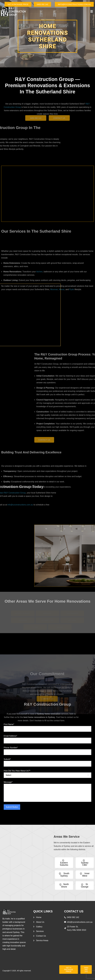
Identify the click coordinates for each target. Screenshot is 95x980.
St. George (85, 885)
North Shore (64, 885)
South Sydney (64, 875)
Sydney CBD (85, 863)
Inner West (85, 875)
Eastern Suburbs (64, 863)
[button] (92, 11)
